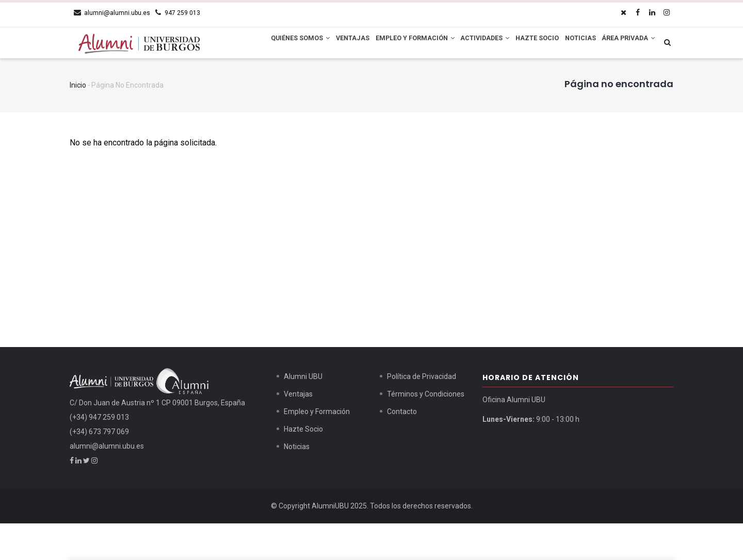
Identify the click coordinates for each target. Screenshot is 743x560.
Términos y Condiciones (426, 431)
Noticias (590, 44)
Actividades (482, 44)
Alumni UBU (303, 413)
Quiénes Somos (280, 44)
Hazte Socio (540, 44)
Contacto (402, 448)
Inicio (78, 122)
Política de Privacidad (422, 413)
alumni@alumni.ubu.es (107, 483)
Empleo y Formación (406, 44)
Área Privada (278, 77)
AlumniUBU (330, 542)
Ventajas (338, 44)
